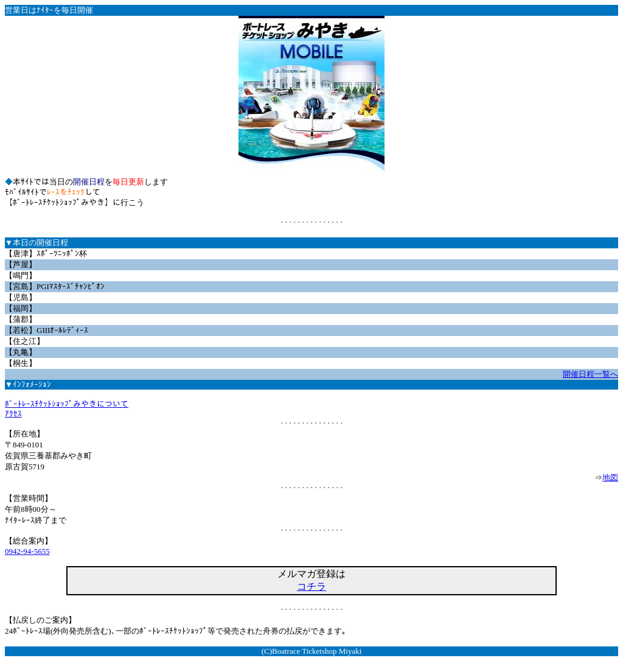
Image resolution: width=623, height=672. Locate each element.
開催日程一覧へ (590, 374)
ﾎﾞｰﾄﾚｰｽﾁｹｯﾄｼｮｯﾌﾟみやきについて (67, 404)
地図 (610, 478)
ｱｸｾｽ (13, 414)
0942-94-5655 (27, 551)
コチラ (311, 586)
